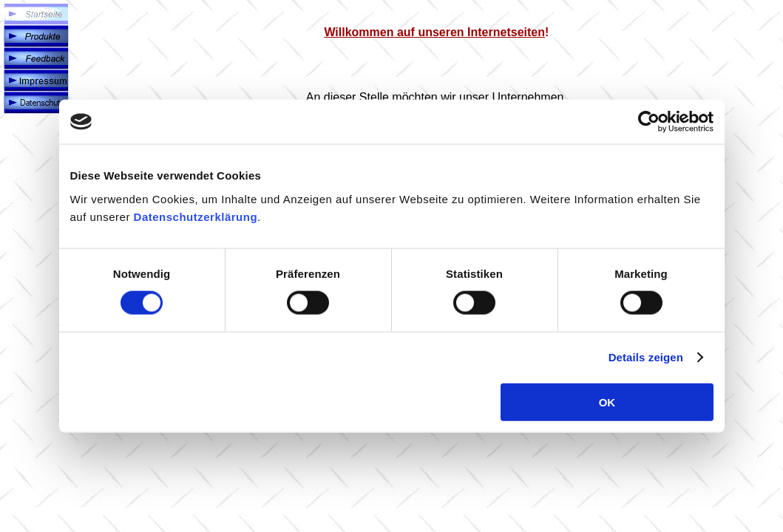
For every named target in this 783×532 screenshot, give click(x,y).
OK (607, 402)
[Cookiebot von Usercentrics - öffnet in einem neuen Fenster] (649, 122)
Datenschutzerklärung (196, 216)
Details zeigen (646, 357)
